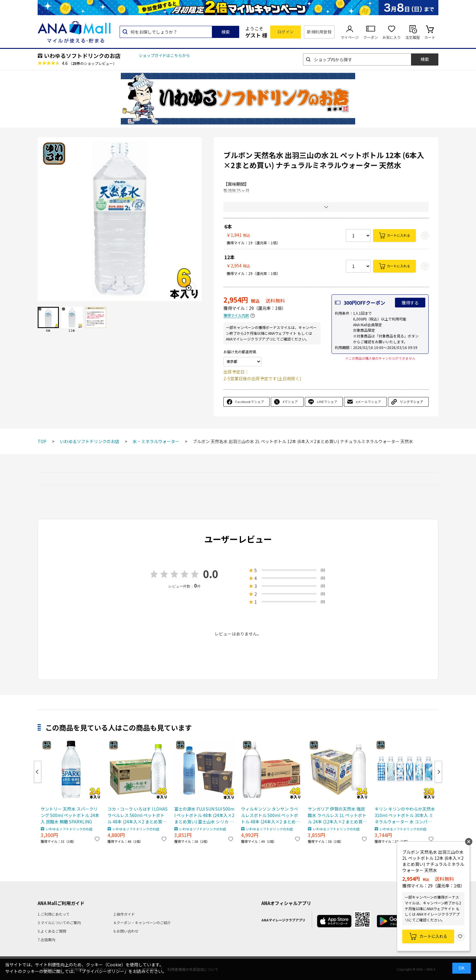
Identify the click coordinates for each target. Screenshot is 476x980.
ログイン (286, 32)
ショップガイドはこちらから (164, 55)
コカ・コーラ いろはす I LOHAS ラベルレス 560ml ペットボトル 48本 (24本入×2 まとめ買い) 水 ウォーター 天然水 (138, 815)
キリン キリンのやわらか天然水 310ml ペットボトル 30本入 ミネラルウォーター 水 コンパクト (405, 815)
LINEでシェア (327, 402)
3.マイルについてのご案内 (59, 922)
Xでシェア (290, 402)
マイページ (350, 37)
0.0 (211, 574)
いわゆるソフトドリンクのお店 (82, 56)
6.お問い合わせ (126, 931)
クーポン (371, 37)
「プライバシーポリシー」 (103, 971)
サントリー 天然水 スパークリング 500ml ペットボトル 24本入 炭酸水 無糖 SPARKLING (70, 815)
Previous (38, 772)
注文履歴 (413, 37)
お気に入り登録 (460, 937)
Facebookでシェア (250, 402)
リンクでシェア (411, 402)
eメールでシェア (368, 402)
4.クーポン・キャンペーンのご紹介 (142, 922)
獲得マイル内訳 (236, 315)
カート (430, 37)
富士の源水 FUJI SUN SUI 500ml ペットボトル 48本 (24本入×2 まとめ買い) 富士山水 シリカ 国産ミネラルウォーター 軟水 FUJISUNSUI (204, 815)
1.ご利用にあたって (54, 914)
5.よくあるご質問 (52, 931)
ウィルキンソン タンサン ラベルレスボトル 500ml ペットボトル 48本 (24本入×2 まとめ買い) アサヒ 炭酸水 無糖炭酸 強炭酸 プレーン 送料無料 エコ (271, 815)
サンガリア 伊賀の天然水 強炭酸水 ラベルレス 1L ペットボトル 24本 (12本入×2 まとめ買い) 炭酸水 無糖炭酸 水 (338, 815)
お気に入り (392, 37)
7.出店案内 (46, 939)
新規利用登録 (319, 32)
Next (438, 772)
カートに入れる (398, 235)
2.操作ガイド (124, 914)
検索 (226, 32)
